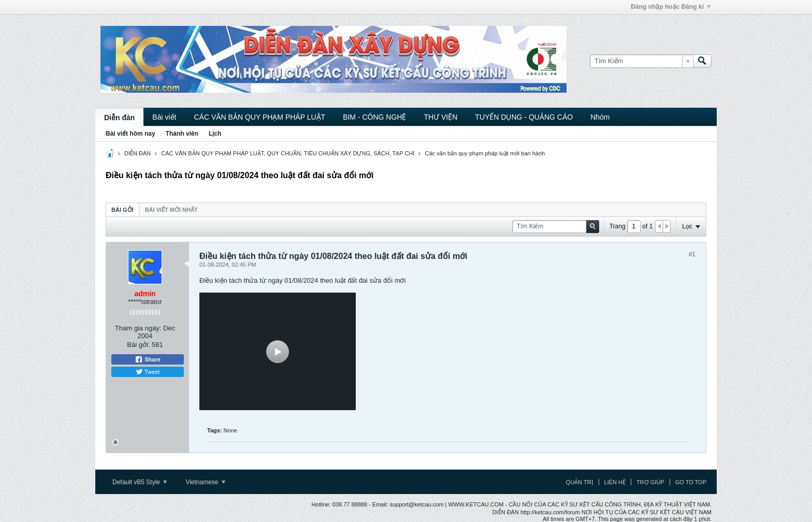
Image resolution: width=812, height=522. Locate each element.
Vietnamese (205, 482)
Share (148, 359)
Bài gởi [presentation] (122, 210)
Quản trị (580, 482)
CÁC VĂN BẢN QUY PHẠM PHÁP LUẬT (259, 117)
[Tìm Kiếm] (641, 61)
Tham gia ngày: (138, 328)
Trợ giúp (650, 482)
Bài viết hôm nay (130, 134)
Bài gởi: (138, 345)
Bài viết (164, 117)
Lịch (215, 134)
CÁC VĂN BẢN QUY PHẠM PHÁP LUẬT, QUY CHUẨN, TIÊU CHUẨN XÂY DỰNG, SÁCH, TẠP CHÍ (288, 153)
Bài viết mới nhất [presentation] (171, 210)
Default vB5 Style (140, 482)
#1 (692, 254)
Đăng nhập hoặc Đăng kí (671, 7)
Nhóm (600, 117)
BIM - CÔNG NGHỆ (374, 117)
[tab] (122, 209)
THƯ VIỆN (440, 117)
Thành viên (182, 134)
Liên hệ (615, 482)
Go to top (691, 482)
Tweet (148, 372)
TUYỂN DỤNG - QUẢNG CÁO (524, 117)
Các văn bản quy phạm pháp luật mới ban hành (485, 153)
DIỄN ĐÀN (137, 153)
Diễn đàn (119, 118)
